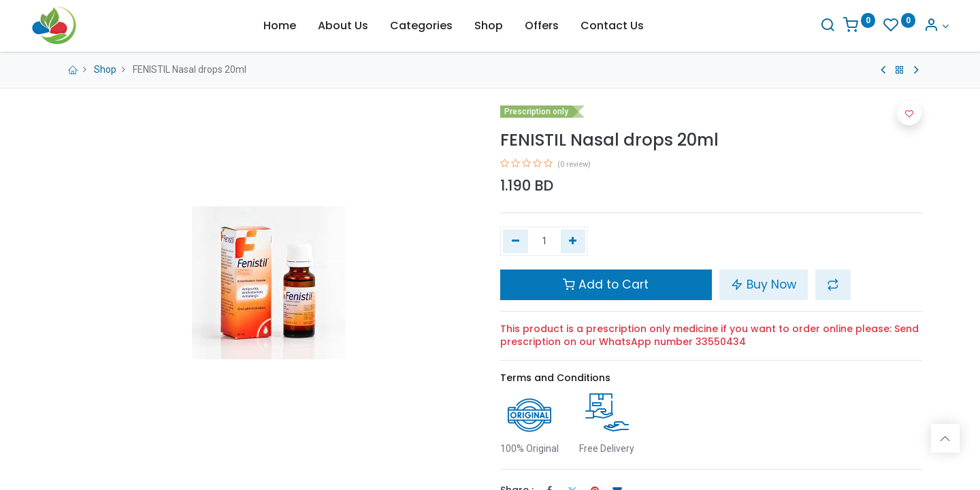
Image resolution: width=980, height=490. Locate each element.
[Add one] (573, 242)
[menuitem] (280, 26)
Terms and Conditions (555, 378)
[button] (833, 284)
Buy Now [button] (764, 284)
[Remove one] (516, 242)
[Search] (802, 26)
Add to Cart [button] (606, 284)
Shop (105, 69)
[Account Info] (911, 26)
